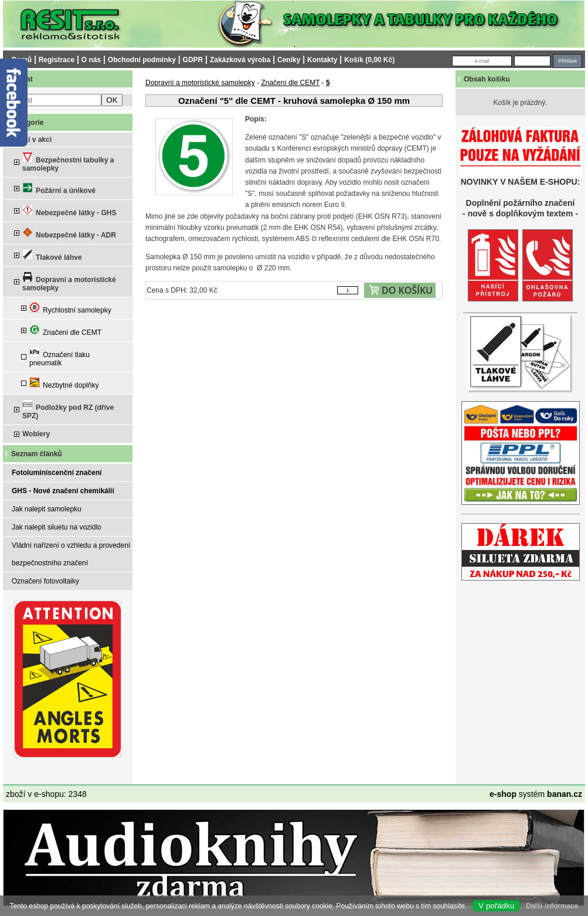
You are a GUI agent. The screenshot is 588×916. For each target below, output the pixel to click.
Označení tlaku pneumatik (60, 357)
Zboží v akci (32, 140)
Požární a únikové (59, 189)
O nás (91, 60)
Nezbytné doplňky (64, 383)
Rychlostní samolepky (70, 308)
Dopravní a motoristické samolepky (69, 282)
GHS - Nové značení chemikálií (63, 491)
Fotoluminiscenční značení (57, 473)
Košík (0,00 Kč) (369, 60)
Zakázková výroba (240, 60)
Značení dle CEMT (65, 330)
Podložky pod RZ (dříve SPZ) (68, 410)
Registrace (57, 60)
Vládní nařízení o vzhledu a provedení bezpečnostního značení (71, 554)
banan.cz (565, 794)
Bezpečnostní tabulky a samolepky (68, 162)
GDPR (193, 60)
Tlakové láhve (52, 255)
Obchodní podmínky (142, 60)
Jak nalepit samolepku (47, 509)
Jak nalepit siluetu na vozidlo (57, 527)
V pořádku (496, 906)
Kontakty (322, 60)
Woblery (36, 434)
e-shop (503, 794)
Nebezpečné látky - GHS (69, 211)
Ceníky (289, 60)
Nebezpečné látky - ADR (69, 233)
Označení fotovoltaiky (45, 581)
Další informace (552, 906)
